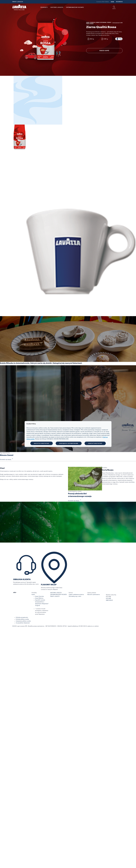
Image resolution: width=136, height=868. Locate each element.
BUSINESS (119, 2)
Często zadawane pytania (76, 595)
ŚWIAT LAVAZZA (18, 2)
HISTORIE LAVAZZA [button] (57, 7)
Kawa (33, 595)
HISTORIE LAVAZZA (56, 593)
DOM (112, 2)
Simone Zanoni (7, 455)
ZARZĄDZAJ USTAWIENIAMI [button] (69, 443)
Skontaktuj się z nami (75, 596)
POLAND (108, 598)
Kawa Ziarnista (39, 596)
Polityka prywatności (22, 617)
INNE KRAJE (109, 600)
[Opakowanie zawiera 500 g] (104, 39)
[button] (114, 7)
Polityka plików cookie (22, 619)
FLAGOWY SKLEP (49, 585)
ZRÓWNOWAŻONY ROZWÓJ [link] (75, 7)
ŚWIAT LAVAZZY (55, 596)
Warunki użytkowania (94, 595)
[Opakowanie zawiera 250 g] (90, 39)
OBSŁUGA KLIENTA (22, 579)
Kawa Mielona (39, 598)
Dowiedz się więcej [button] (7, 460)
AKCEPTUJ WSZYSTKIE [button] (42, 443)
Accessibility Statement (23, 623)
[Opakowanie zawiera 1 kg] (119, 39)
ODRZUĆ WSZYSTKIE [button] (95, 443)
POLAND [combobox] (108, 597)
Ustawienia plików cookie (23, 621)
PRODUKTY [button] (44, 7)
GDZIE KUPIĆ (104, 51)
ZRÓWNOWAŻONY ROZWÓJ (58, 595)
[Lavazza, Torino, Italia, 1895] (19, 7)
